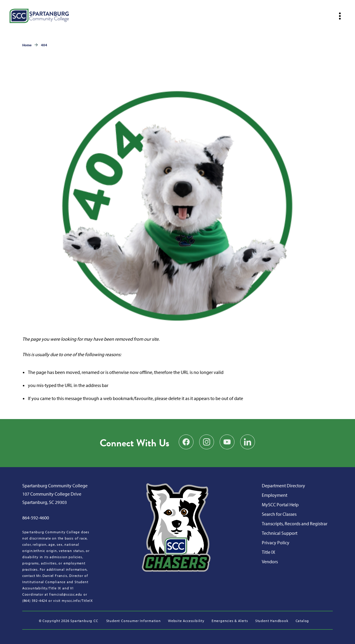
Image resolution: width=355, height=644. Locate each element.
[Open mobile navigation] (340, 16)
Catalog (302, 621)
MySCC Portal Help (280, 505)
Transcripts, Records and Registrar (295, 524)
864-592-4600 (36, 518)
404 (44, 45)
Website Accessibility (186, 621)
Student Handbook (272, 621)
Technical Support (280, 533)
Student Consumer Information (134, 621)
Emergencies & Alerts (230, 621)
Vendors (270, 561)
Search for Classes (279, 514)
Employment (275, 495)
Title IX (268, 552)
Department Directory (283, 486)
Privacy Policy (276, 543)
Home (27, 45)
